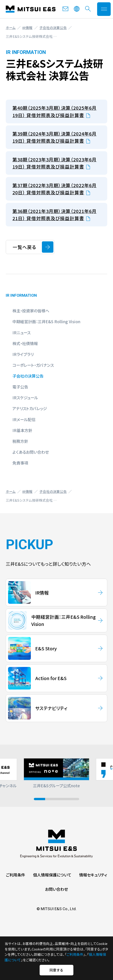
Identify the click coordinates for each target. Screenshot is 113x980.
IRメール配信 (24, 419)
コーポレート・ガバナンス (33, 365)
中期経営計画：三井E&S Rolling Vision (46, 321)
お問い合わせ (56, 889)
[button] (39, 799)
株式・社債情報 (25, 343)
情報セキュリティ (93, 875)
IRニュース (22, 333)
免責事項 (20, 463)
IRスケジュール (25, 398)
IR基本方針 (22, 430)
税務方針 (20, 441)
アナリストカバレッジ (30, 408)
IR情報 (27, 28)
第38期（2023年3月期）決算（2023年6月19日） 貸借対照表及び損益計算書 (55, 163)
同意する (56, 970)
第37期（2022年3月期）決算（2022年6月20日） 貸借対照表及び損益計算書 (55, 189)
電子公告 (20, 387)
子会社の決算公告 (53, 28)
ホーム (11, 28)
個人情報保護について (52, 875)
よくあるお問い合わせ (31, 452)
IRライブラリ (23, 354)
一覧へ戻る (25, 247)
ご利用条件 (16, 875)
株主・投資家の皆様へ (31, 311)
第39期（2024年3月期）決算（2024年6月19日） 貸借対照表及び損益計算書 (55, 137)
